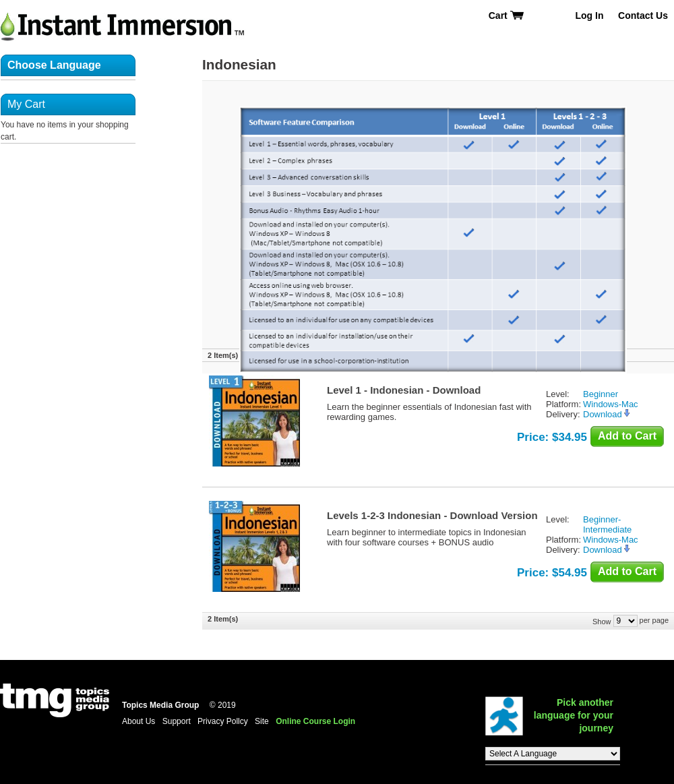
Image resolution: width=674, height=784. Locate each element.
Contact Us (643, 16)
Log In (589, 16)
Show (602, 621)
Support (177, 721)
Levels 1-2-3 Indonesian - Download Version (432, 515)
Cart (507, 16)
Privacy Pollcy (223, 721)
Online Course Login (315, 721)
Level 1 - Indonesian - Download (404, 390)
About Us (139, 721)
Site (262, 721)
